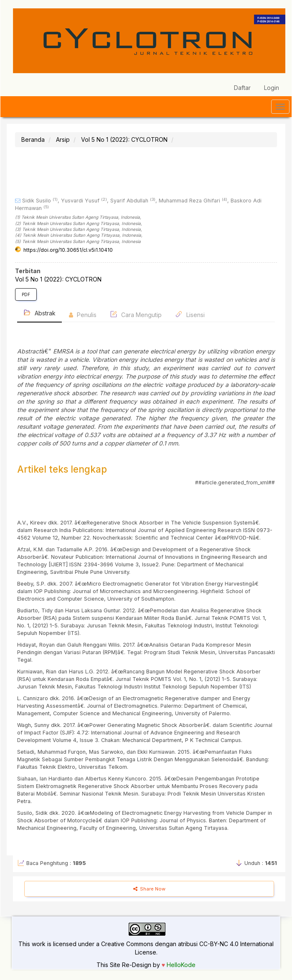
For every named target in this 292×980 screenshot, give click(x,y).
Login (272, 88)
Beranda (33, 139)
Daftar (242, 88)
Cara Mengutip (136, 314)
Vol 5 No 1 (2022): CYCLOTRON (124, 139)
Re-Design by (141, 965)
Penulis (83, 315)
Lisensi (190, 314)
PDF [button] (26, 294)
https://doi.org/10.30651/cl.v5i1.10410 (68, 250)
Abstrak (39, 313)
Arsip (63, 139)
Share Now (149, 889)
